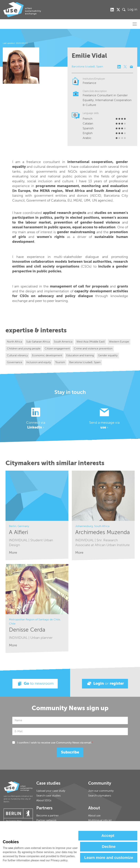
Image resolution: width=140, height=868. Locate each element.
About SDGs (44, 801)
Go (35, 684)
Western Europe (119, 342)
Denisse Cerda (27, 630)
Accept (108, 836)
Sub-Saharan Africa (38, 342)
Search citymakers (100, 796)
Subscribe (70, 752)
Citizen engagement (57, 349)
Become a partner (48, 816)
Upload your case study (51, 791)
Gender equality (108, 356)
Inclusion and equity (39, 362)
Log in (132, 10)
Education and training (80, 356)
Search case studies (48, 796)
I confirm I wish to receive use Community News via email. (55, 743)
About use (94, 816)
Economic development (47, 356)
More (13, 553)
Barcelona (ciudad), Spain (85, 362)
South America (63, 342)
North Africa (14, 342)
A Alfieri (19, 532)
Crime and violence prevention (93, 349)
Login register (105, 684)
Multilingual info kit (100, 821)
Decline (109, 847)
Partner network (46, 821)
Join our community (101, 791)
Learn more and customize (109, 858)
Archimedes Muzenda (103, 532)
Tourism (60, 362)
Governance (15, 362)
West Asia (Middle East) (91, 342)
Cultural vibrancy (17, 356)
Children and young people (24, 349)
